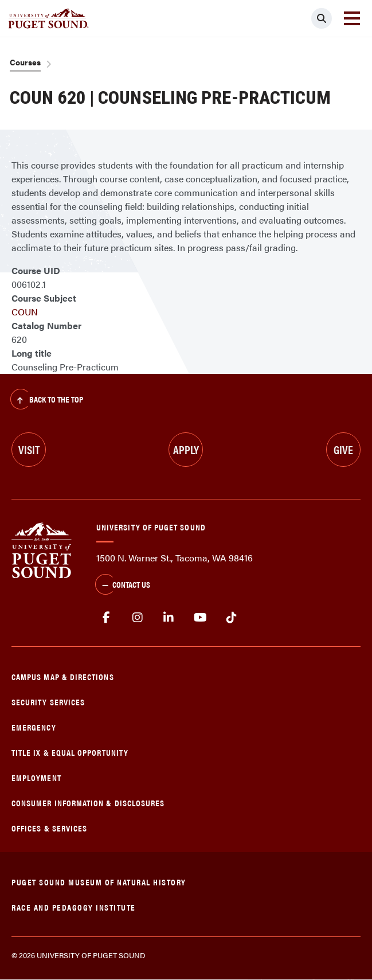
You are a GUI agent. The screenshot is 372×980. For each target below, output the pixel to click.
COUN (25, 312)
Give (343, 449)
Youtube (200, 618)
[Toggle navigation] (352, 18)
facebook (106, 618)
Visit (29, 449)
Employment (36, 777)
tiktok (231, 618)
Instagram (138, 618)
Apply (186, 449)
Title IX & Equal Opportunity (70, 752)
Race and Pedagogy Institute (74, 907)
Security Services (48, 702)
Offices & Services (49, 828)
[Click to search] (322, 18)
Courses (25, 62)
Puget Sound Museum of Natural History (99, 882)
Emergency (34, 727)
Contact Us (123, 585)
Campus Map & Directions (63, 676)
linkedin (169, 618)
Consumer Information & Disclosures (88, 803)
